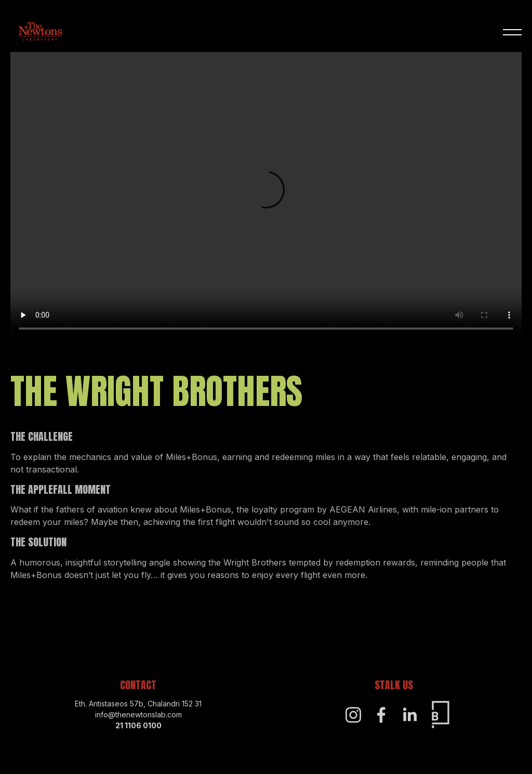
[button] (512, 32)
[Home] (40, 33)
